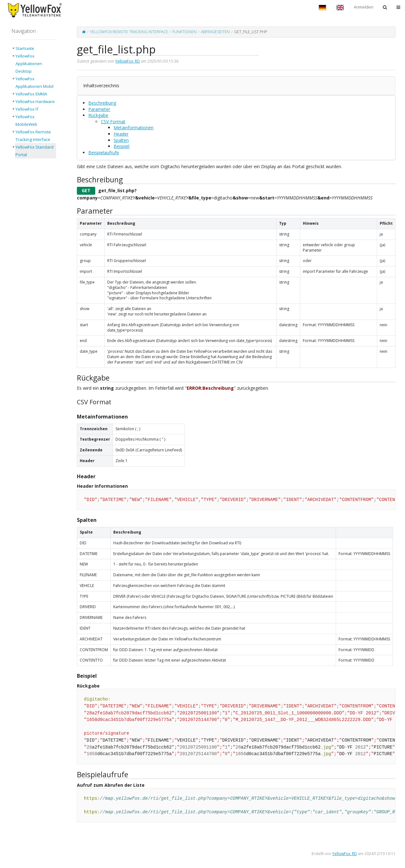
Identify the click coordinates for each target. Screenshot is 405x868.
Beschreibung (102, 103)
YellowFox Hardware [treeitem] (35, 101)
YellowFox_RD (128, 61)
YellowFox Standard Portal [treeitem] (34, 151)
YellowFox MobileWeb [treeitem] (26, 120)
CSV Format (113, 122)
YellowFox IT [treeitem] (27, 109)
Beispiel (121, 146)
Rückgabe (98, 115)
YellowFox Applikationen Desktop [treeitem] (29, 64)
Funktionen (184, 32)
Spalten (121, 140)
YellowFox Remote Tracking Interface (129, 32)
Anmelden (364, 7)
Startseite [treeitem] (25, 48)
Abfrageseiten (215, 32)
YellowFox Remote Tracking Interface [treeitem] (33, 136)
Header (121, 134)
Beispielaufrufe (104, 153)
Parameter (99, 109)
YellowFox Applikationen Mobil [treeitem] (34, 83)
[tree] (34, 101)
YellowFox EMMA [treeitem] (31, 94)
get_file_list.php (251, 32)
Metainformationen (134, 128)
